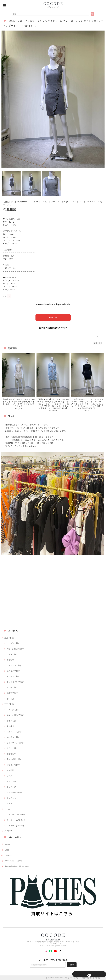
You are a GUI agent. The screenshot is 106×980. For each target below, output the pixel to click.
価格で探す (11, 753)
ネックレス (11, 786)
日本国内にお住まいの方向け (53, 327)
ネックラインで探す (15, 681)
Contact (9, 855)
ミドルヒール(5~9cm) (16, 819)
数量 (4, 296)
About (8, 844)
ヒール (7, 808)
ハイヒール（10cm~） (16, 814)
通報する (97, 342)
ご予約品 (8, 830)
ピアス (9, 775)
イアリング (11, 781)
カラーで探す (12, 687)
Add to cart (53, 317)
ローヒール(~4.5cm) (15, 825)
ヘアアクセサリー (14, 792)
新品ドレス (9, 637)
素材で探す (11, 698)
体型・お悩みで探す (15, 648)
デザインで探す (13, 676)
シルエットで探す (14, 665)
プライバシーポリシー (15, 860)
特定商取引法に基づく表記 (17, 866)
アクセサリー (10, 770)
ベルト (9, 803)
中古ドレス (9, 703)
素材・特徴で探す (14, 759)
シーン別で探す (13, 643)
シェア (99, 336)
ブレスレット (12, 797)
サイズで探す (12, 654)
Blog (7, 849)
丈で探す (10, 659)
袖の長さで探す (13, 670)
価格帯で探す (12, 692)
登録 (72, 964)
